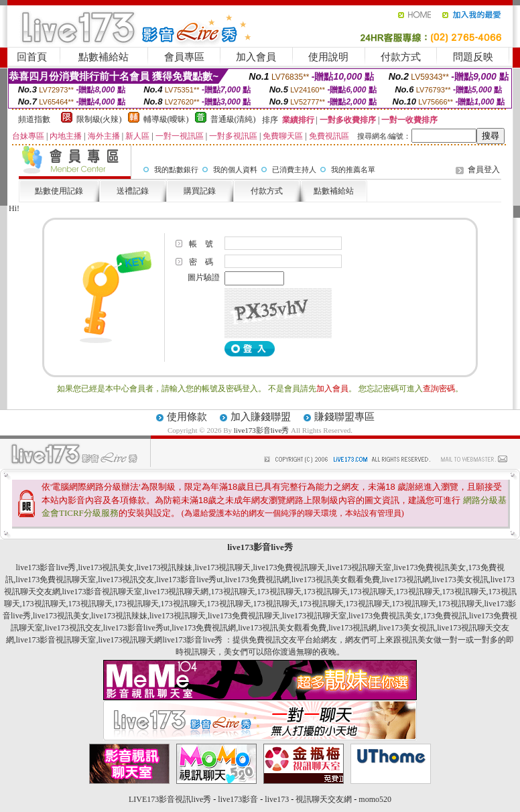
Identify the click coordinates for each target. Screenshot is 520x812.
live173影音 (238, 799)
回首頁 (32, 57)
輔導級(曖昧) (166, 119)
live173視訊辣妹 (165, 567)
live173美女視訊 (460, 580)
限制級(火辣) (99, 119)
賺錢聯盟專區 (344, 417)
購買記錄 (200, 191)
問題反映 (473, 57)
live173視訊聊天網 (177, 592)
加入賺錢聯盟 (261, 417)
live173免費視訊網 (257, 580)
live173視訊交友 (126, 580)
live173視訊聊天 (223, 567)
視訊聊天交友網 (324, 799)
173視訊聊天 (233, 592)
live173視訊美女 (107, 567)
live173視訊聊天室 (360, 567)
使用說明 (328, 57)
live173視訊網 (406, 580)
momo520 (375, 799)
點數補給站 (104, 57)
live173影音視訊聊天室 (103, 592)
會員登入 (484, 170)
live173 (277, 799)
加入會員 (256, 57)
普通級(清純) (233, 119)
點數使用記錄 (59, 191)
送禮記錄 (133, 191)
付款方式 (401, 57)
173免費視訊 (445, 616)
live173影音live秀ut (189, 580)
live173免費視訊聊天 (289, 567)
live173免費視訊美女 (430, 567)
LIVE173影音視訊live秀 (170, 799)
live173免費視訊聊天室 (56, 580)
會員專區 (184, 57)
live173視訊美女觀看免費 (336, 580)
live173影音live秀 (262, 430)
